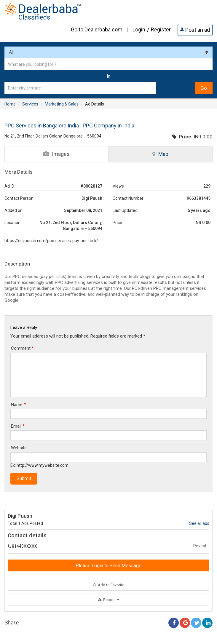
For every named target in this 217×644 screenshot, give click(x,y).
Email (18, 426)
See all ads (199, 523)
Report (108, 600)
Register (161, 29)
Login (139, 29)
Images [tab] (56, 154)
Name (18, 405)
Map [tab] (160, 154)
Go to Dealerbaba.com (97, 29)
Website (19, 448)
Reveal (200, 546)
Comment (22, 348)
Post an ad (195, 30)
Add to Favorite (108, 585)
